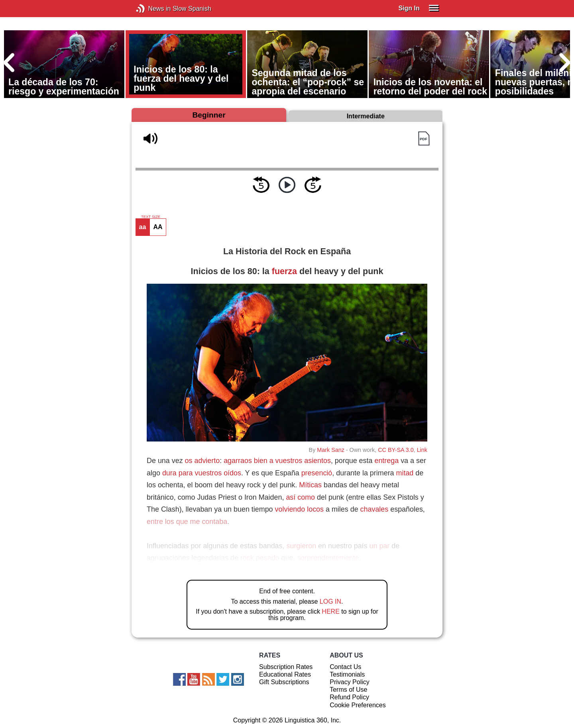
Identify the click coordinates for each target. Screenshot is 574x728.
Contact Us (345, 667)
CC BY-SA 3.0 (396, 450)
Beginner (209, 115)
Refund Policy (349, 697)
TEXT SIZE (151, 217)
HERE (330, 611)
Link (422, 450)
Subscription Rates (286, 667)
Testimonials (347, 674)
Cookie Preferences (358, 705)
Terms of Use (348, 690)
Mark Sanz (330, 450)
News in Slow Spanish (152, 9)
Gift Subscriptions (284, 682)
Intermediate (366, 116)
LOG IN (330, 601)
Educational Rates (285, 674)
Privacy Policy (350, 682)
